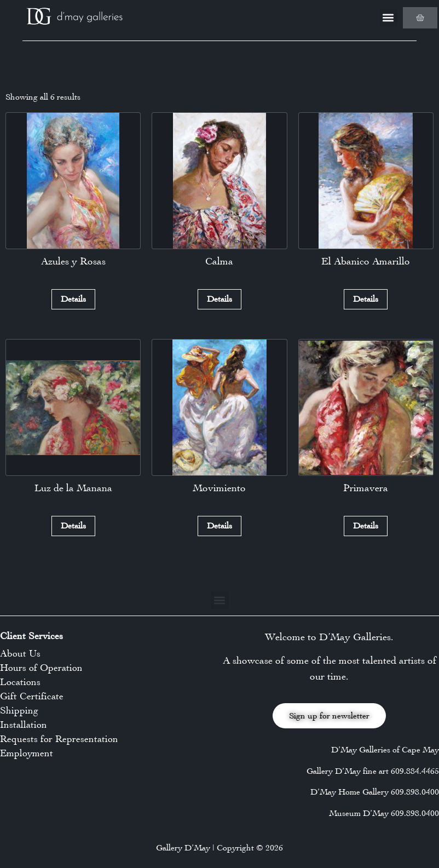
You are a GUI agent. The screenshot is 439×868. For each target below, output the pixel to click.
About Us (20, 653)
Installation (24, 725)
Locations (20, 682)
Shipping (19, 710)
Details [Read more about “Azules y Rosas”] (73, 299)
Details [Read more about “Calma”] (220, 299)
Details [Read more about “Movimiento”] (220, 525)
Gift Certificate (32, 696)
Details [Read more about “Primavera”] (366, 525)
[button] (388, 18)
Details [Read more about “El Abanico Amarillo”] (366, 299)
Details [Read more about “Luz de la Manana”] (73, 525)
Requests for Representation (59, 739)
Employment (27, 753)
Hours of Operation (41, 668)
